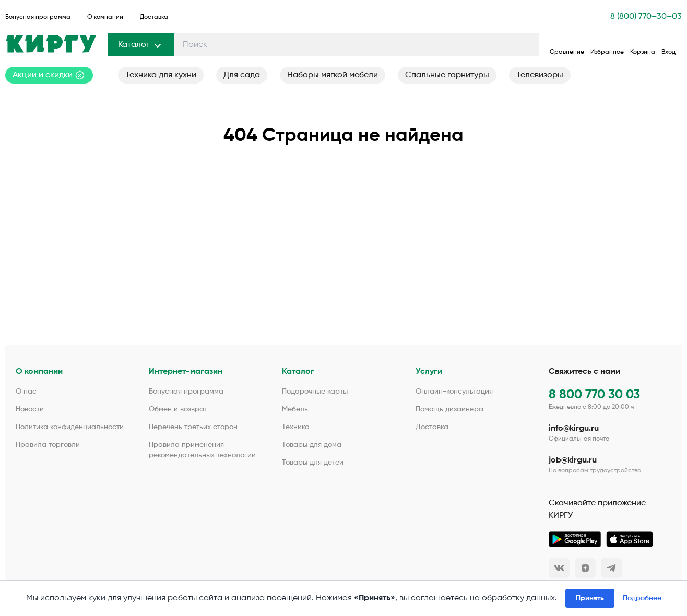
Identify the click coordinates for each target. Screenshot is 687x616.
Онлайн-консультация (454, 392)
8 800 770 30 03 (594, 395)
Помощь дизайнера (449, 409)
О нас (26, 392)
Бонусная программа (38, 17)
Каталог (141, 45)
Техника (296, 427)
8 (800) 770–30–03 (646, 17)
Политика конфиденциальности (70, 427)
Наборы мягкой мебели (333, 75)
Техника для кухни (161, 75)
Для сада (242, 75)
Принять (590, 598)
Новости (30, 409)
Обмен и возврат (178, 409)
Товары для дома (312, 445)
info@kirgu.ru (574, 429)
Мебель (295, 409)
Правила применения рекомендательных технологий (202, 450)
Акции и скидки (49, 75)
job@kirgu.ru (573, 460)
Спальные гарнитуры (447, 75)
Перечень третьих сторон (193, 427)
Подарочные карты (315, 392)
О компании (105, 17)
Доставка (154, 17)
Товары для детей (313, 463)
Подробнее (642, 598)
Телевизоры (540, 75)
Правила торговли (48, 445)
